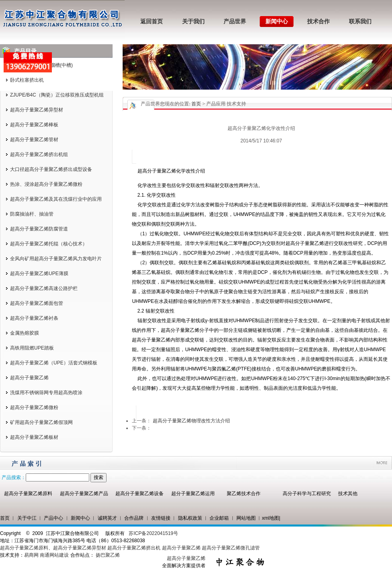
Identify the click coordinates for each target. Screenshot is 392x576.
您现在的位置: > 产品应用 (193, 104)
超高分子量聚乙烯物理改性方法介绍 (191, 421)
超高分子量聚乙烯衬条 (34, 318)
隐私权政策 (190, 518)
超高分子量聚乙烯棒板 (34, 125)
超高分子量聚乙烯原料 (28, 494)
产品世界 (235, 22)
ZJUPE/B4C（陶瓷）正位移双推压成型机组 (57, 95)
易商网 (31, 555)
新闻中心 (277, 22)
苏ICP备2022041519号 (153, 533)
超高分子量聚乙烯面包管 (37, 303)
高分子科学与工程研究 (307, 494)
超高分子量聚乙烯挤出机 (134, 548)
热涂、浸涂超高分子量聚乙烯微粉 (46, 184)
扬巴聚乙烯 (108, 555)
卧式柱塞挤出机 (27, 80)
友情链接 (161, 518)
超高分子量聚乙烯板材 (34, 437)
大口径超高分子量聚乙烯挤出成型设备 (51, 169)
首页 (196, 104)
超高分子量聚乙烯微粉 (34, 407)
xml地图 (270, 518)
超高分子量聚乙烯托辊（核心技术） (49, 244)
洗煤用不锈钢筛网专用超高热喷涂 (46, 393)
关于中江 (27, 518)
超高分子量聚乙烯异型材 (37, 110)
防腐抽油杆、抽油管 (32, 214)
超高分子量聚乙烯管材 (34, 140)
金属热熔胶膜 (25, 333)
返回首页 (152, 22)
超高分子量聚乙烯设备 (140, 494)
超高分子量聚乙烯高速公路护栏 (44, 288)
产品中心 (53, 518)
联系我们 (360, 22)
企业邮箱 (219, 518)
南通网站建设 (54, 555)
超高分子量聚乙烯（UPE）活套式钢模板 (54, 363)
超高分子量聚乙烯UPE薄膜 (39, 274)
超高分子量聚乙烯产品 (84, 494)
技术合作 (318, 22)
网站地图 (246, 518)
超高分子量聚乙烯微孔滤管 (231, 548)
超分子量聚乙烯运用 (193, 494)
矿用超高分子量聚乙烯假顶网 (41, 422)
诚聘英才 (107, 518)
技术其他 (348, 494)
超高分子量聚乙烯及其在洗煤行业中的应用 (56, 199)
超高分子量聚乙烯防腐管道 (39, 229)
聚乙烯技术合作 (244, 494)
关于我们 (193, 22)
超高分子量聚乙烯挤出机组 (39, 154)
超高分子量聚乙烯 (29, 378)
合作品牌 (134, 518)
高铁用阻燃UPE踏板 (32, 348)
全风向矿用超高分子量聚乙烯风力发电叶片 (56, 259)
